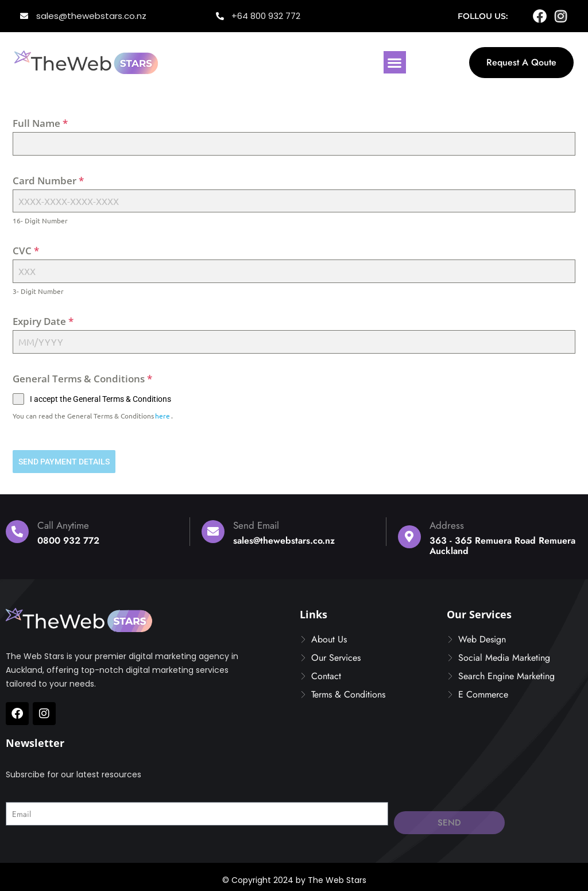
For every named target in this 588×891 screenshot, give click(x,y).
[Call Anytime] (17, 528)
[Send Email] (213, 528)
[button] (395, 62)
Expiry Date (43, 321)
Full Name (40, 123)
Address (447, 521)
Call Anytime (63, 521)
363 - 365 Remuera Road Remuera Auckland (502, 542)
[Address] (409, 533)
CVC (26, 251)
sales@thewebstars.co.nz (284, 536)
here (163, 416)
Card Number (48, 181)
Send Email (256, 521)
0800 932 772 (68, 536)
